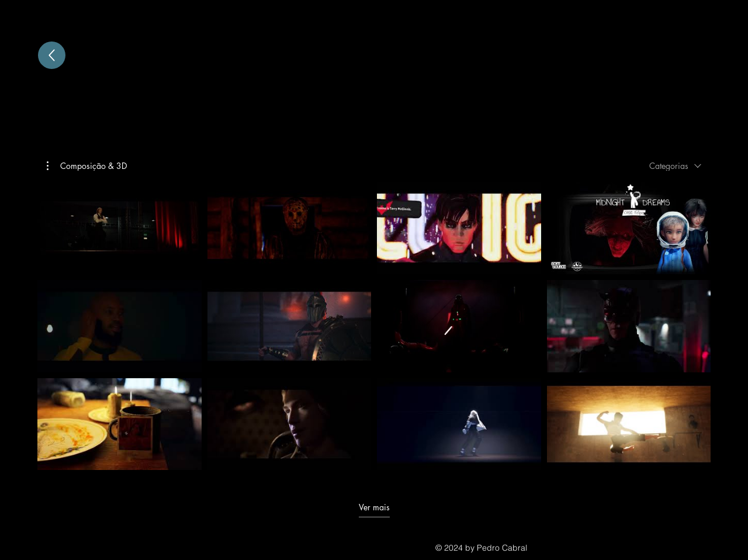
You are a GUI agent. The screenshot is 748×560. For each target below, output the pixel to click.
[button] (87, 166)
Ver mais (374, 507)
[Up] (52, 55)
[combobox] (675, 166)
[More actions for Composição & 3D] (87, 166)
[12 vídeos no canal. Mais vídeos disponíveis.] (374, 326)
